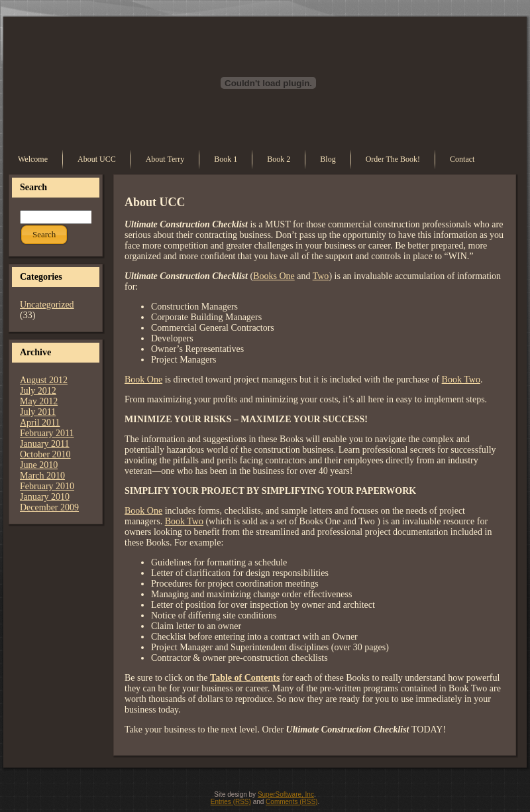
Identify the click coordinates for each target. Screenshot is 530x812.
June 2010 (39, 465)
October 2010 (45, 454)
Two (321, 276)
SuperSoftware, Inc (286, 794)
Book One (143, 379)
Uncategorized (47, 305)
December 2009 (49, 507)
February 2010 (47, 486)
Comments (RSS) (291, 802)
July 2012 (38, 391)
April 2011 (40, 423)
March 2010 (42, 476)
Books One (274, 276)
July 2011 (38, 412)
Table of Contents (245, 678)
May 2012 (39, 401)
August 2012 (44, 380)
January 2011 (45, 444)
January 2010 (45, 497)
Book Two (461, 379)
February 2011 (47, 433)
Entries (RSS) (231, 802)
